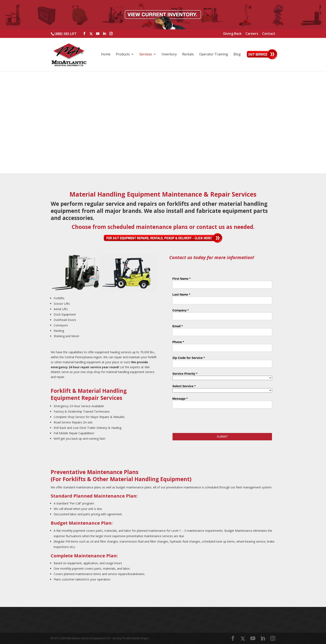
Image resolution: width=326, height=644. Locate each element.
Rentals (188, 55)
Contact (269, 34)
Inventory (169, 55)
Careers (252, 34)
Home (106, 55)
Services (146, 55)
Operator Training (214, 55)
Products (123, 55)
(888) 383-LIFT (66, 34)
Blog (237, 55)
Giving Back (232, 34)
